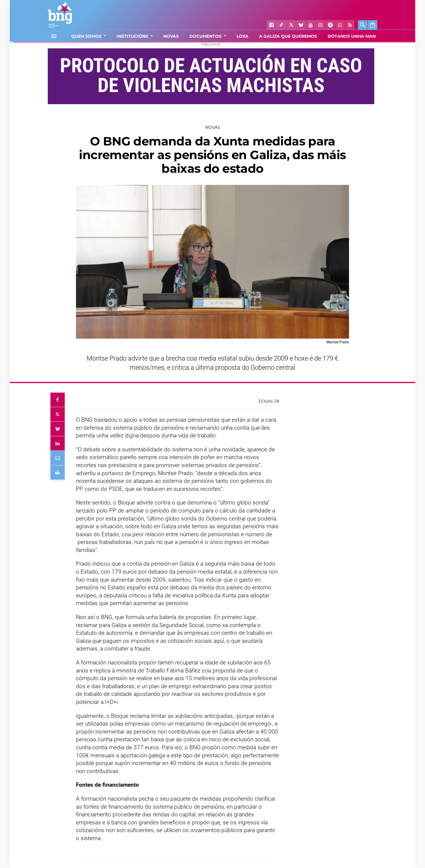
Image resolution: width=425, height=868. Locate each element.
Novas (213, 127)
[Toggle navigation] (54, 36)
